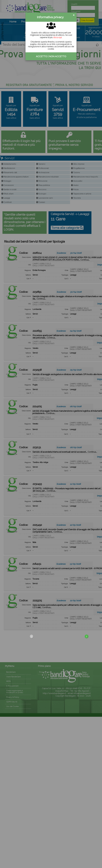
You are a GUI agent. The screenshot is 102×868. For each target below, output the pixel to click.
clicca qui (57, 37)
